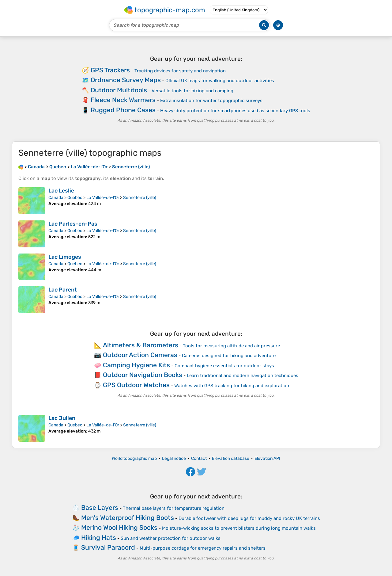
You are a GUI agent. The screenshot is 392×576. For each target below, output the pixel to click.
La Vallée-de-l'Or (103, 198)
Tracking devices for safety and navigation (180, 71)
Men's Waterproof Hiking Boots (128, 518)
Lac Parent (63, 290)
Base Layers (100, 507)
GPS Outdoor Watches (136, 385)
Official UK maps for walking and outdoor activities (220, 81)
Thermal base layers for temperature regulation (174, 508)
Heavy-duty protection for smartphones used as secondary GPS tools (235, 111)
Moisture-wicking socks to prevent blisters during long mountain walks (239, 528)
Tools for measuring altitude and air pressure (231, 346)
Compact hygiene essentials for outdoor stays (224, 366)
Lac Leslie (61, 191)
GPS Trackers (110, 70)
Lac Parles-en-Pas (73, 224)
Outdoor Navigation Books (143, 375)
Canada (56, 198)
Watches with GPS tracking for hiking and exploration (232, 386)
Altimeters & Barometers (141, 345)
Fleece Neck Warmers (123, 100)
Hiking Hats (99, 538)
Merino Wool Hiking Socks (119, 527)
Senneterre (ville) (140, 198)
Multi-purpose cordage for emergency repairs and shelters (203, 548)
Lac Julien (62, 418)
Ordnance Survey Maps (126, 80)
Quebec (75, 198)
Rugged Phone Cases (123, 110)
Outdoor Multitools (119, 90)
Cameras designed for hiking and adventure (229, 356)
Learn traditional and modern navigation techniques (243, 376)
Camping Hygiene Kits (136, 365)
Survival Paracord (108, 547)
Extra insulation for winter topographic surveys (211, 101)
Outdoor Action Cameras (140, 355)
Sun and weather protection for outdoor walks (171, 538)
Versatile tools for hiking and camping (192, 91)
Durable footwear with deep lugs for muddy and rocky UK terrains (249, 518)
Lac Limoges (65, 257)
